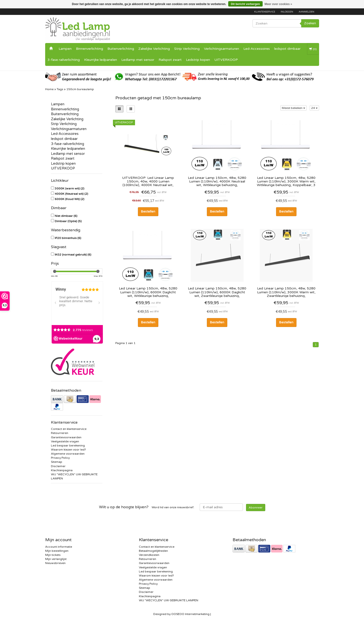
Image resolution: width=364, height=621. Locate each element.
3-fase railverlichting (64, 60)
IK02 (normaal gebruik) (73, 255)
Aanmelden (306, 12)
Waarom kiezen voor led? (68, 450)
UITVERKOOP (226, 60)
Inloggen (287, 12)
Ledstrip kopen (198, 60)
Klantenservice (265, 12)
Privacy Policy (60, 458)
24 (314, 108)
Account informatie (59, 547)
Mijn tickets (53, 555)
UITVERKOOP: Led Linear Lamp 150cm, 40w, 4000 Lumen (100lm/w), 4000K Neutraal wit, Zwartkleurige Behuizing (148, 181)
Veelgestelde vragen (65, 441)
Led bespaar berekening (68, 445)
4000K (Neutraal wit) (71, 194)
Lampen (65, 49)
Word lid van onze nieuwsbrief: (147, 507)
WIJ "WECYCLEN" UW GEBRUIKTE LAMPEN (169, 600)
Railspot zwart (170, 60)
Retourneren (60, 433)
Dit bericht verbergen (245, 4)
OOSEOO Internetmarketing (190, 614)
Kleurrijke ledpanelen (101, 60)
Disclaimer (58, 466)
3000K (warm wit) (70, 188)
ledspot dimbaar (287, 49)
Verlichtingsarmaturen (222, 49)
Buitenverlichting (121, 49)
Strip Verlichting (187, 49)
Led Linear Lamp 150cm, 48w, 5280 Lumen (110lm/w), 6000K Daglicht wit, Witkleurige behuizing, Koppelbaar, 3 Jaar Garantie (148, 292)
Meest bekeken (293, 108)
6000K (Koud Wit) (70, 199)
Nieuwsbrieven (55, 563)
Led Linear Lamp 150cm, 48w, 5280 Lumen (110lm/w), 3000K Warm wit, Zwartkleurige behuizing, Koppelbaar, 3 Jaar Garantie (286, 292)
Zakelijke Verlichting (154, 49)
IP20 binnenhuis (68, 238)
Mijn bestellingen (57, 551)
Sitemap (57, 462)
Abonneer (256, 508)
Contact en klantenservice (69, 429)
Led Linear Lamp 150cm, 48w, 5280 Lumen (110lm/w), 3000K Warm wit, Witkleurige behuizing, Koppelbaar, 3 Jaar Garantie (286, 181)
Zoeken (310, 23)
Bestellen (148, 212)
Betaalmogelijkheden (153, 551)
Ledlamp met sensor (138, 60)
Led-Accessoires (257, 49)
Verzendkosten (149, 555)
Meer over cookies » (278, 4)
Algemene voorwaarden (68, 454)
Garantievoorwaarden (66, 437)
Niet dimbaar (66, 216)
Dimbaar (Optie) (68, 221)
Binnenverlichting (89, 49)
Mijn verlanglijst (56, 559)
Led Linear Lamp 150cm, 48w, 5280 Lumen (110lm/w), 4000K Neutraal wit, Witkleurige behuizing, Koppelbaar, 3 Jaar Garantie (217, 181)
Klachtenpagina (62, 470)
